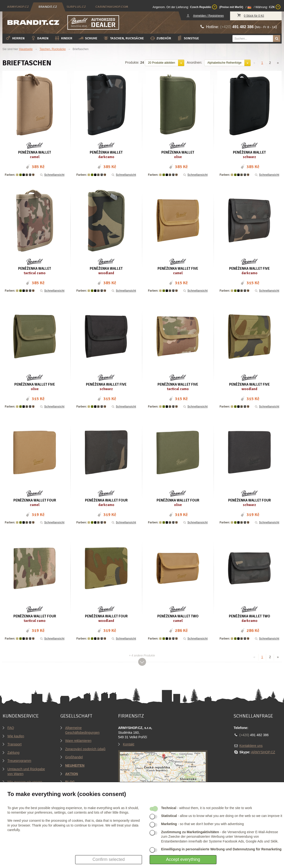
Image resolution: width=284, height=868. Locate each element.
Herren (15, 38)
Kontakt (129, 744)
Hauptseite (26, 49)
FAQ (11, 728)
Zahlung (13, 753)
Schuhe (88, 38)
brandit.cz (48, 7)
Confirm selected (108, 859)
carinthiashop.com (112, 7)
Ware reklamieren (78, 741)
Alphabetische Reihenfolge (224, 63)
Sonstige (188, 38)
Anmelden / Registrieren (208, 16)
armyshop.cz (18, 7)
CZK (275, 7)
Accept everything (183, 859)
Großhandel (74, 757)
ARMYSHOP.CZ (263, 752)
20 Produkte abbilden (161, 63)
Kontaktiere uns (251, 746)
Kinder (63, 38)
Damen (39, 38)
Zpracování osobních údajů (85, 749)
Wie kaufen (16, 736)
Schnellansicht (52, 175)
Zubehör (160, 38)
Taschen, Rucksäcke (124, 38)
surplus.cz (76, 7)
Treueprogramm (19, 761)
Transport (14, 744)
